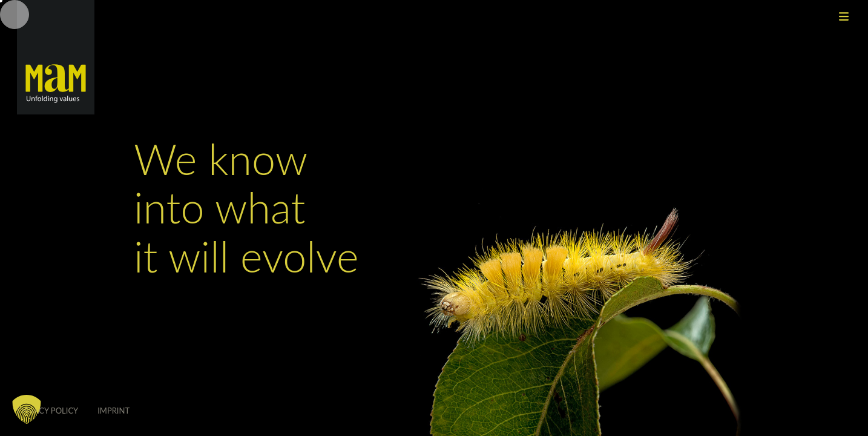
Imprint (113, 411)
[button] (27, 409)
